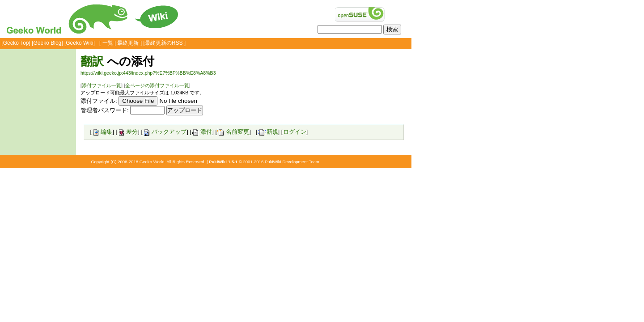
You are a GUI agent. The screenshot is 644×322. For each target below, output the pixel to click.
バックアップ (165, 132)
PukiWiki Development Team (292, 162)
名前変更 (233, 132)
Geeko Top (16, 43)
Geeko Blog (48, 43)
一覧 (108, 43)
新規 (268, 132)
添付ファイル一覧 (102, 85)
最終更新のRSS (164, 43)
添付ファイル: (99, 101)
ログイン (295, 132)
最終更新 (128, 43)
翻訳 (92, 61)
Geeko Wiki (79, 43)
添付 (202, 132)
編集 (102, 132)
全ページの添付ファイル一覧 (157, 85)
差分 (127, 132)
